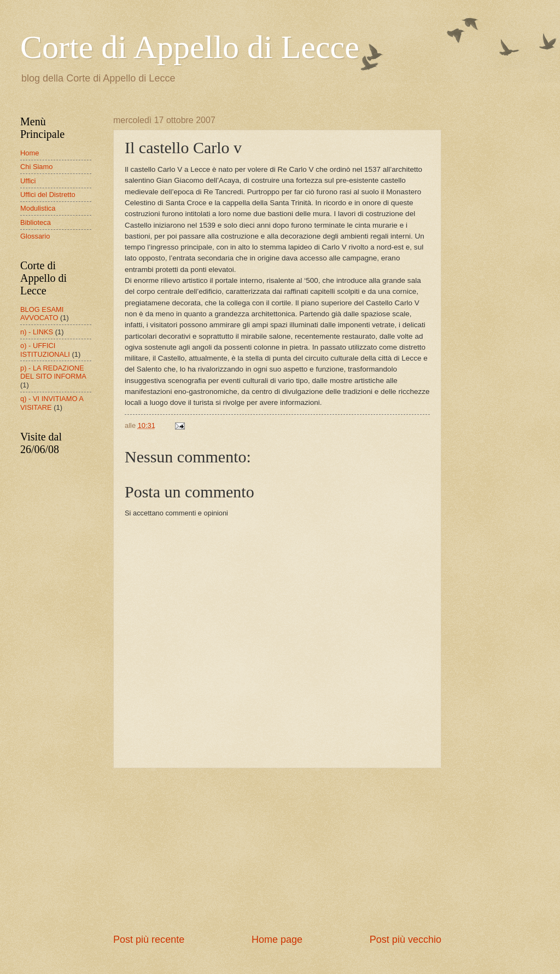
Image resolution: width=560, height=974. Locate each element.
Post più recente (149, 940)
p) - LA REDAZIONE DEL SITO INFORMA (53, 372)
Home (30, 153)
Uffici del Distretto (48, 195)
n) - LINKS (37, 332)
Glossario (35, 236)
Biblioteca (36, 222)
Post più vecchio (406, 940)
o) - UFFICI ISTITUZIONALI (45, 350)
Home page (277, 940)
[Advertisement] (277, 851)
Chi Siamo (36, 167)
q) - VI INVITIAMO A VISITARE (52, 403)
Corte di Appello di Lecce (190, 47)
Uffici (28, 181)
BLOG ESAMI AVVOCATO (42, 314)
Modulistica (38, 208)
